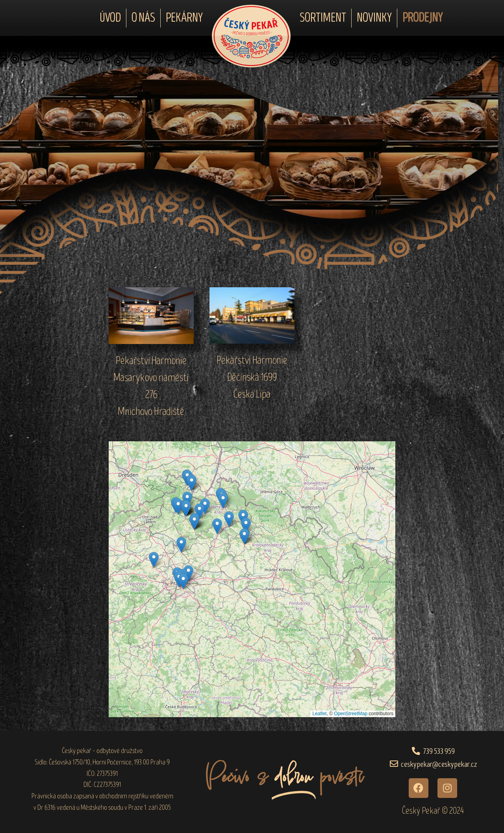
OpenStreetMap (351, 714)
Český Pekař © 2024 (433, 811)
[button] (217, 526)
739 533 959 (439, 751)
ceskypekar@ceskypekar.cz (439, 764)
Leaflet (319, 714)
